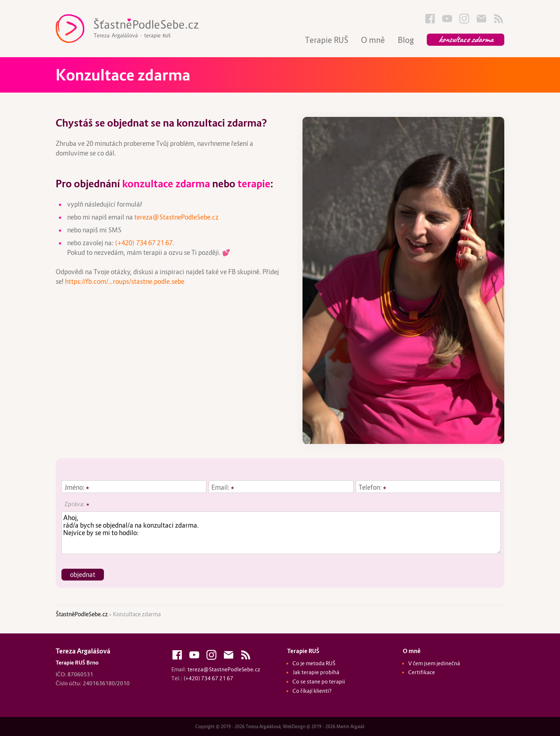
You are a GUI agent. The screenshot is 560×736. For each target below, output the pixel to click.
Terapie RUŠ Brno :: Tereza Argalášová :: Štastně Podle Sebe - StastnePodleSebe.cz (141, 29)
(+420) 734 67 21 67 (144, 243)
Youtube (447, 19)
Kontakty (481, 19)
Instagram (464, 19)
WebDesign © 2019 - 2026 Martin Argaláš (324, 727)
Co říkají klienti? (312, 691)
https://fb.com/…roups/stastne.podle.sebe (125, 281)
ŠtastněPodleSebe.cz (82, 614)
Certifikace (422, 672)
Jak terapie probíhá (316, 672)
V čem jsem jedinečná (434, 663)
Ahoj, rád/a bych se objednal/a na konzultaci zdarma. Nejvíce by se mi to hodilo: (281, 533)
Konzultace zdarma (466, 39)
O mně (373, 40)
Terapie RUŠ (327, 40)
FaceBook (430, 19)
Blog (406, 40)
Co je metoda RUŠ (314, 663)
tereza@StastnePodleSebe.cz (176, 217)
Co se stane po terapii (319, 681)
